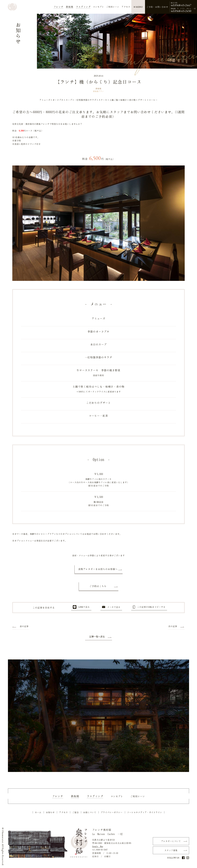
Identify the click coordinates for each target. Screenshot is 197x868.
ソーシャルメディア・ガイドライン (145, 812)
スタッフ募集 (171, 850)
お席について (90, 812)
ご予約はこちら (98, 586)
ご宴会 (76, 812)
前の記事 (24, 626)
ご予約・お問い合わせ (157, 7)
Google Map (98, 846)
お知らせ (50, 812)
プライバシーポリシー (112, 812)
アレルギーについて (171, 841)
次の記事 (173, 626)
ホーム (38, 812)
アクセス (63, 812)
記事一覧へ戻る (97, 637)
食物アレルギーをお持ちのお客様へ (98, 569)
